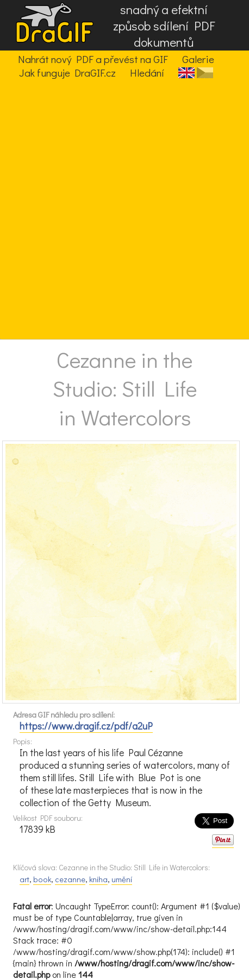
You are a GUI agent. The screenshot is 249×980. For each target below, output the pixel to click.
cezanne (70, 879)
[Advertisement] (124, 209)
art (24, 879)
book (42, 879)
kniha (98, 879)
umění (122, 879)
